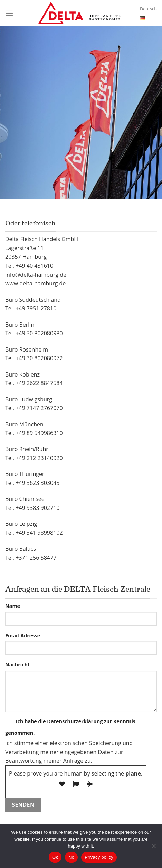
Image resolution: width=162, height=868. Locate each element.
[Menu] (9, 13)
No (71, 857)
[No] (153, 848)
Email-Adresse (23, 635)
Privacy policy (99, 857)
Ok (55, 857)
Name (13, 606)
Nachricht (17, 665)
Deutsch (148, 14)
